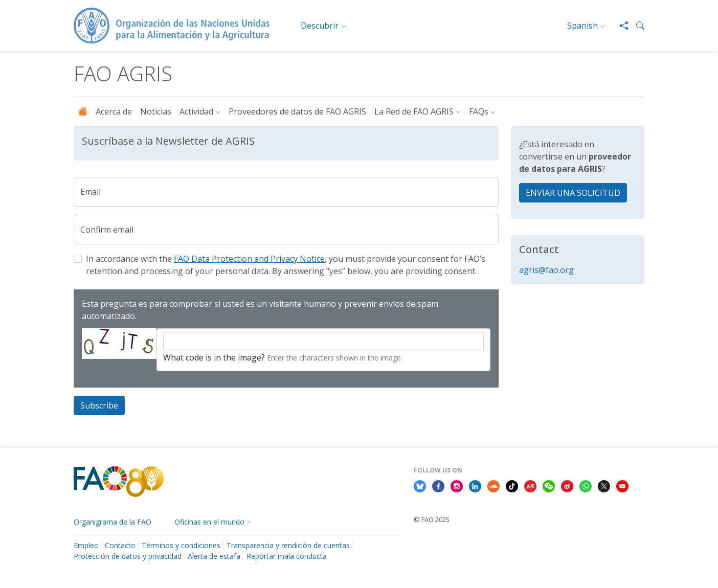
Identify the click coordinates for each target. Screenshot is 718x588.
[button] (636, 26)
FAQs (479, 111)
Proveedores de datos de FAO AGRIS (297, 111)
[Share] (620, 26)
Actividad (196, 111)
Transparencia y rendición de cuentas (288, 545)
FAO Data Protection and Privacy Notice (249, 259)
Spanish (582, 26)
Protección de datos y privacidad (128, 556)
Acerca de (114, 111)
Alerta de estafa (214, 556)
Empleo (86, 545)
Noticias (156, 111)
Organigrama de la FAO (113, 522)
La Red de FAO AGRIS (414, 111)
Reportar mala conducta (287, 556)
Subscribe (99, 405)
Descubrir (320, 26)
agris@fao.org (546, 270)
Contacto (120, 545)
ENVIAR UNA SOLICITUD (573, 193)
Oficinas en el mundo (209, 522)
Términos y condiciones (181, 545)
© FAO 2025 (432, 519)
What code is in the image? (214, 357)
